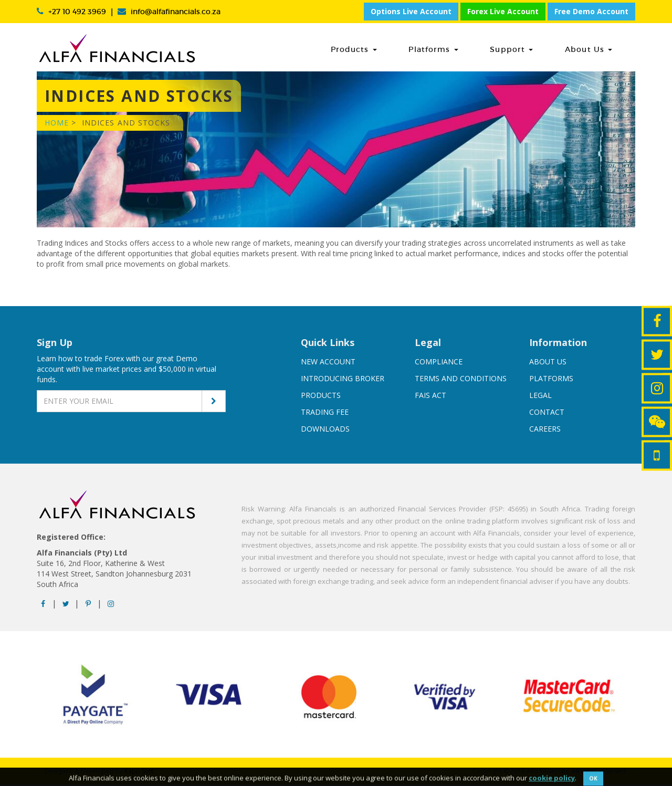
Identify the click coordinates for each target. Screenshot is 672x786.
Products (400, 49)
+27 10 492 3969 (77, 12)
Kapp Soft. (140, 773)
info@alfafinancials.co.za (176, 12)
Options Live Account (411, 11)
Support (534, 49)
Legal (540, 397)
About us (548, 363)
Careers (545, 430)
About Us (600, 49)
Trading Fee (325, 413)
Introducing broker (343, 380)
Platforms (468, 49)
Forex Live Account (503, 11)
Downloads (325, 430)
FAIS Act (430, 397)
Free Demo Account (591, 11)
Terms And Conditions (461, 380)
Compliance (439, 363)
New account (328, 363)
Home (57, 124)
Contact (547, 413)
